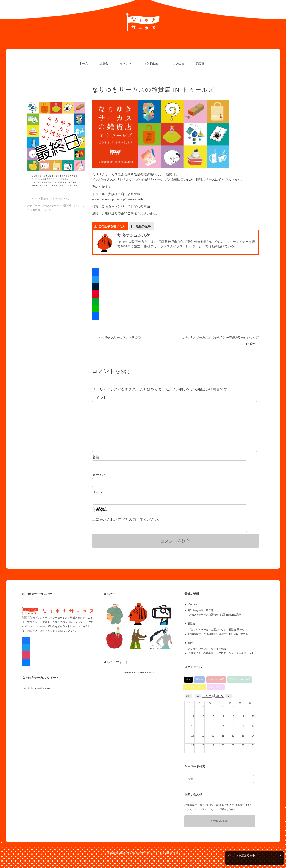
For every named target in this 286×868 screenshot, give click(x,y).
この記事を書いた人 (112, 226)
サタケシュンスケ (60, 198)
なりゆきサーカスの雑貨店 (56, 206)
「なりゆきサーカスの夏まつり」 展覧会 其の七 (216, 630)
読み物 (200, 63)
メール (99, 475)
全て (188, 679)
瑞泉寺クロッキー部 (240, 679)
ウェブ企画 (177, 63)
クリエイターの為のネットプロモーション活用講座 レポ (221, 653)
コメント (99, 398)
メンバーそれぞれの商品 (132, 206)
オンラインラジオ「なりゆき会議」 (208, 649)
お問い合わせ (220, 821)
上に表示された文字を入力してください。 (127, 519)
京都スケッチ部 (216, 679)
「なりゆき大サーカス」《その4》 (117, 337)
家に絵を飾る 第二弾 (201, 610)
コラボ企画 (151, 63)
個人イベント (216, 687)
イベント (126, 63)
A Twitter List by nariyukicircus (139, 672)
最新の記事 (143, 226)
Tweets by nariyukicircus (36, 688)
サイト (98, 492)
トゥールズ (48, 210)
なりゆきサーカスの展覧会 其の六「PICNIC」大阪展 (218, 634)
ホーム (83, 63)
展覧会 (104, 63)
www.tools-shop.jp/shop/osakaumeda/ (118, 199)
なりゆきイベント (194, 687)
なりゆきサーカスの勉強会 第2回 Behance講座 (215, 615)
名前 (97, 457)
